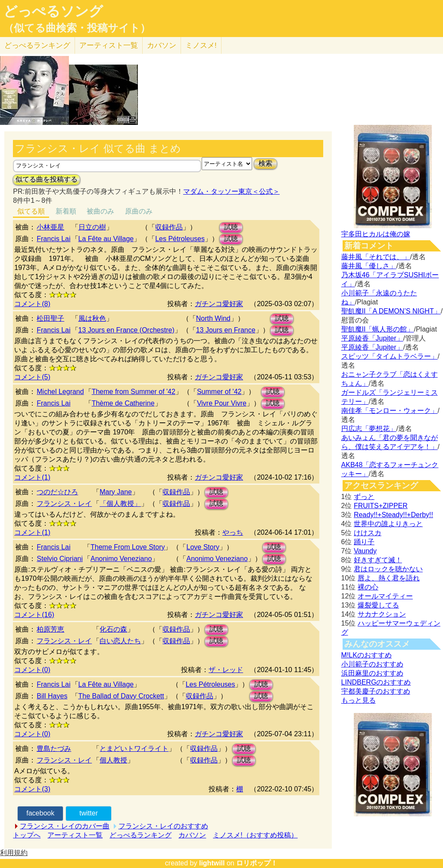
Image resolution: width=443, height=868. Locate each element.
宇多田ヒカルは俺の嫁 (376, 234)
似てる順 (31, 211)
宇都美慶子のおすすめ (376, 691)
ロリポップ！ (257, 863)
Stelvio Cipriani (60, 559)
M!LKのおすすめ (367, 655)
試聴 (231, 227)
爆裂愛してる (378, 605)
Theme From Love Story (128, 547)
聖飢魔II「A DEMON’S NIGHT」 (391, 311)
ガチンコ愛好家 (219, 304)
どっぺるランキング (140, 835)
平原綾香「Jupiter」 (372, 338)
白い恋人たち (120, 641)
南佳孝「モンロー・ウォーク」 (390, 411)
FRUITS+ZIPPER (381, 506)
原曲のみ (139, 211)
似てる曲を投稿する (47, 179)
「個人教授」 (120, 504)
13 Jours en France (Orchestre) (126, 330)
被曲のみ (100, 211)
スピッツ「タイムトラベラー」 (390, 356)
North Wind (213, 318)
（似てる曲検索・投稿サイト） (77, 28)
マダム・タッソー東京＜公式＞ (231, 191)
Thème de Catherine (123, 403)
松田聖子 (50, 318)
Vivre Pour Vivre (222, 403)
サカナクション (382, 614)
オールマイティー (385, 596)
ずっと (364, 497)
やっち (233, 532)
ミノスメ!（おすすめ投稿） (255, 835)
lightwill (212, 863)
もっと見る (359, 700)
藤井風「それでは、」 (376, 257)
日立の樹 (92, 227)
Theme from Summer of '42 (134, 392)
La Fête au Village (106, 239)
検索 (265, 163)
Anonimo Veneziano (121, 559)
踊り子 (364, 542)
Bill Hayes (52, 696)
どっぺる (37, 45)
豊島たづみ (54, 749)
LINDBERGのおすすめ (376, 682)
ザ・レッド (226, 670)
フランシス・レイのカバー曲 (65, 826)
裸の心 (368, 587)
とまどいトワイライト (134, 749)
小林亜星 (50, 227)
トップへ (27, 835)
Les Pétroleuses (180, 239)
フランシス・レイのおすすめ (163, 826)
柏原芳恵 (50, 629)
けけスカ (368, 533)
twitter (89, 813)
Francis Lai (53, 239)
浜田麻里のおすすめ (372, 673)
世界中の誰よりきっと (388, 524)
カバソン (162, 45)
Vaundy (365, 551)
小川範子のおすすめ (372, 664)
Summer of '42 (219, 392)
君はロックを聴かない (388, 569)
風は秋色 (92, 318)
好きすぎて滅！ (378, 560)
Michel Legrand (60, 392)
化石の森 (113, 629)
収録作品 (169, 227)
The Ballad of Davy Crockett (121, 696)
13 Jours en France (226, 330)
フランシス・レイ (64, 504)
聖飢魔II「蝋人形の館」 (378, 329)
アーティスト (109, 45)
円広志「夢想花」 (369, 429)
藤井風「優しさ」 (369, 266)
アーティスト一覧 (75, 835)
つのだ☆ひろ (57, 492)
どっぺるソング (53, 11)
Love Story (203, 547)
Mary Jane (116, 492)
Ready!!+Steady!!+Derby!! (393, 515)
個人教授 (113, 760)
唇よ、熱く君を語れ (389, 578)
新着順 (66, 211)
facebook (40, 813)
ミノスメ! (201, 45)
